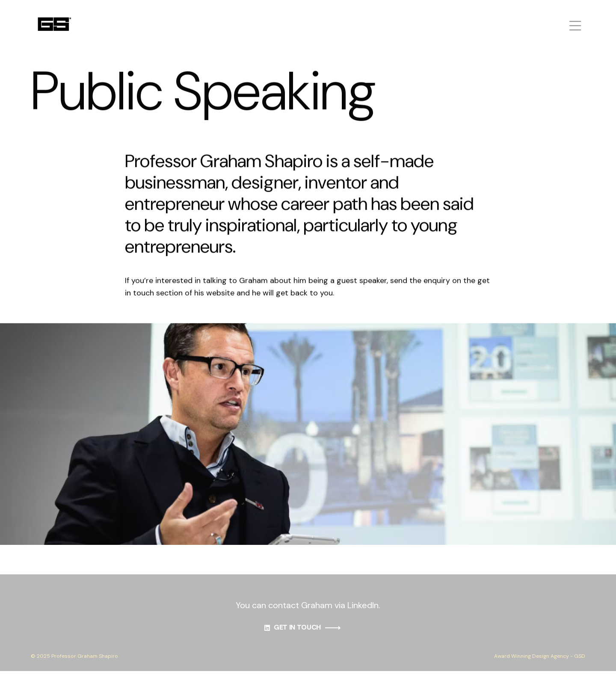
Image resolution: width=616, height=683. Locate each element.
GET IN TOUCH (308, 633)
